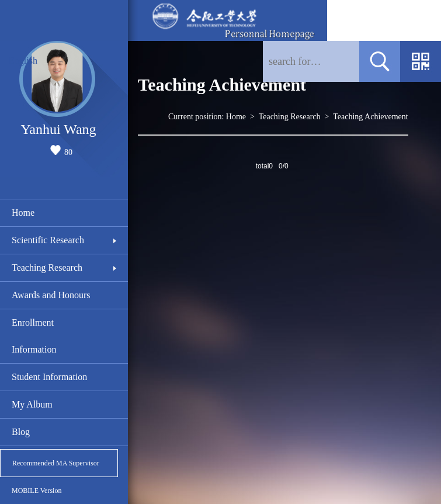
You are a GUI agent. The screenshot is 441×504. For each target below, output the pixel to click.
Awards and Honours (51, 295)
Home (23, 213)
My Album (32, 404)
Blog (21, 432)
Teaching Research (47, 267)
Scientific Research (48, 240)
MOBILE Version (37, 491)
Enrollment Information (34, 336)
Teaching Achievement (370, 117)
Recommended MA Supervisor (56, 463)
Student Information (49, 377)
